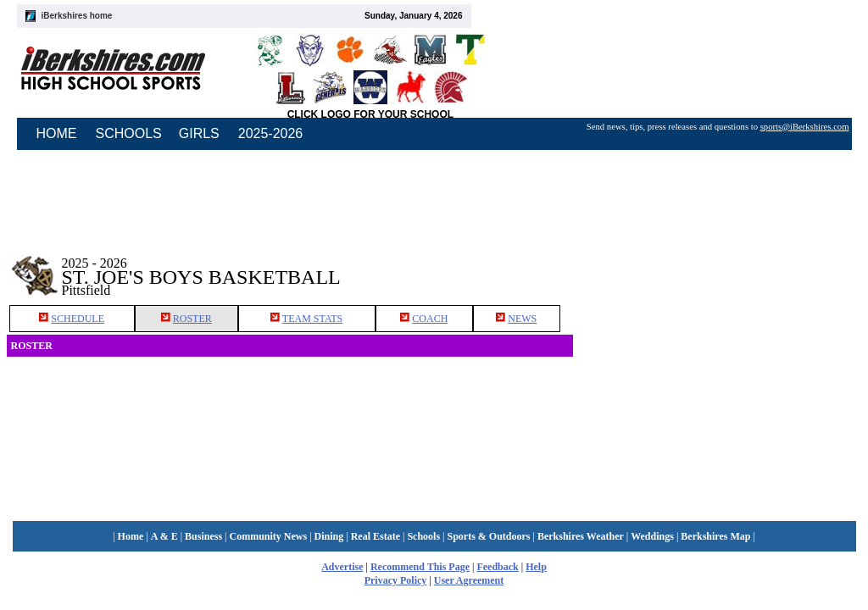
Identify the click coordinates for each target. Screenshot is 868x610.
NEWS (522, 319)
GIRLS (199, 133)
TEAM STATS (312, 319)
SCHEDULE (78, 319)
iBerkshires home (77, 16)
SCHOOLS (129, 133)
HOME (57, 133)
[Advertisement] (717, 270)
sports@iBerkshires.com (805, 127)
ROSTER (192, 319)
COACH (430, 319)
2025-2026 (271, 133)
